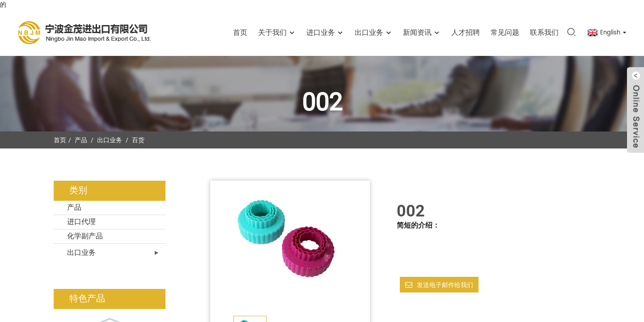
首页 (240, 33)
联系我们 (544, 33)
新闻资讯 (422, 33)
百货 (138, 140)
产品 (81, 140)
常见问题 (505, 33)
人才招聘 (466, 33)
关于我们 (277, 33)
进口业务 (325, 33)
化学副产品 (85, 236)
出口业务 (373, 33)
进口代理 (81, 222)
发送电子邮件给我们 (445, 285)
